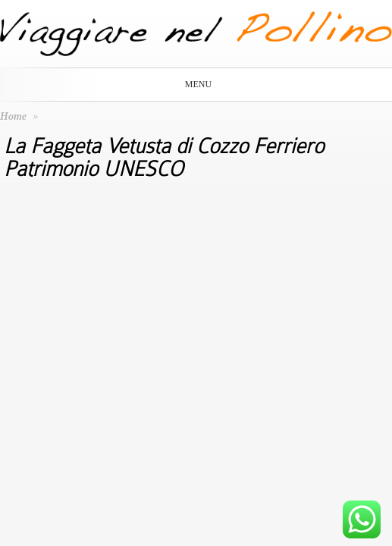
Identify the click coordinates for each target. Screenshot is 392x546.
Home (13, 116)
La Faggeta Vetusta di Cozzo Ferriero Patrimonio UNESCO (164, 158)
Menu (193, 84)
